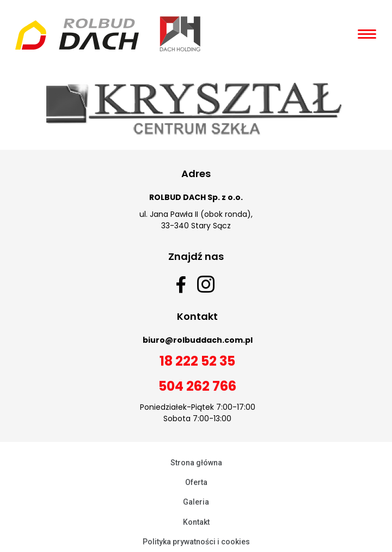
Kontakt (196, 522)
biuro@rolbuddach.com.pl (198, 340)
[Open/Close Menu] (367, 34)
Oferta (196, 482)
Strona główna (196, 463)
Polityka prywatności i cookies (196, 542)
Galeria (196, 502)
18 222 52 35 (197, 361)
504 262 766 (197, 386)
